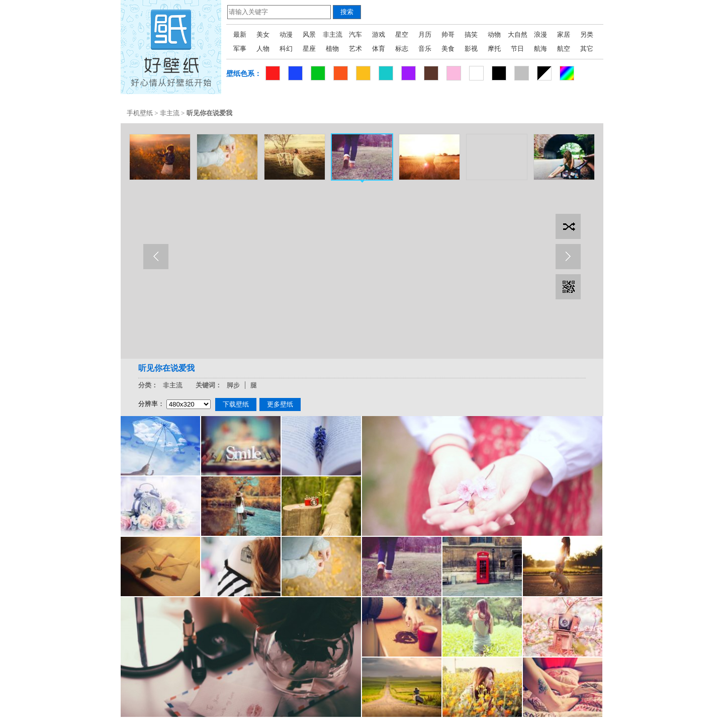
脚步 (233, 385)
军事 (240, 49)
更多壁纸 (280, 404)
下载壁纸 (236, 404)
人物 (263, 49)
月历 (425, 34)
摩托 (494, 49)
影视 (471, 49)
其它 (587, 49)
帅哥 (448, 34)
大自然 (518, 34)
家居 (564, 34)
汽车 (355, 34)
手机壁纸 (140, 113)
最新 (240, 34)
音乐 (425, 49)
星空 (402, 34)
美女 (263, 34)
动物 (494, 34)
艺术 (355, 49)
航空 (564, 49)
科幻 (286, 49)
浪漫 (540, 34)
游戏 (379, 34)
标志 (402, 49)
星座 (309, 49)
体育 (379, 49)
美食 (448, 49)
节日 (517, 49)
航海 (540, 49)
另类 (587, 34)
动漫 (286, 34)
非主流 (333, 34)
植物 (332, 49)
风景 (309, 34)
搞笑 (471, 34)
